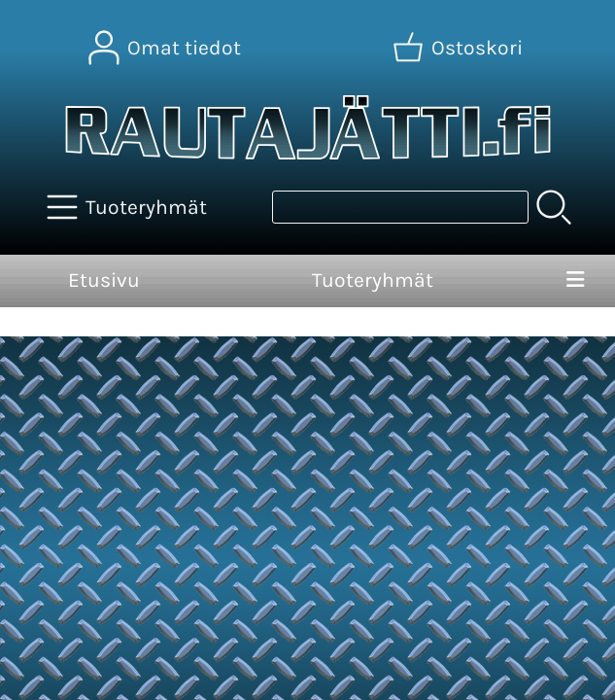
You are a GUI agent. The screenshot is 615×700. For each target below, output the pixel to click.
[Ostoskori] (460, 48)
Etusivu (104, 280)
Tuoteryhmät (373, 280)
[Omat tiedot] (167, 48)
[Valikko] (576, 281)
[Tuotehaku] (400, 207)
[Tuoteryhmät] (129, 207)
